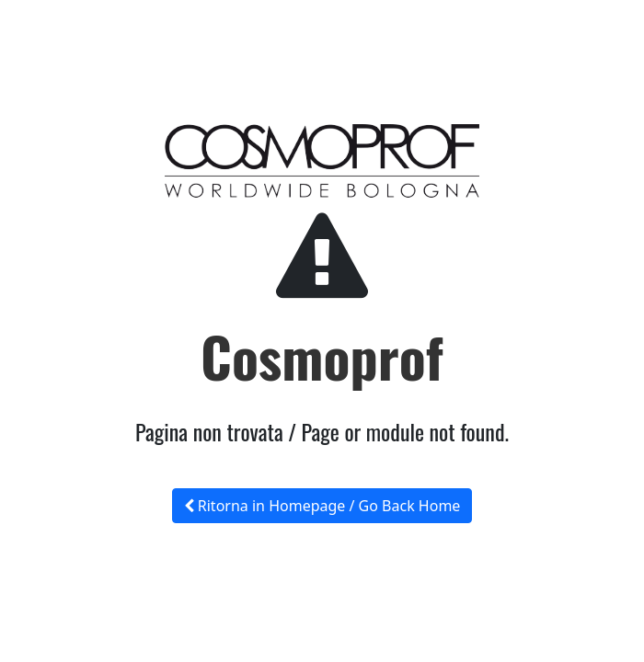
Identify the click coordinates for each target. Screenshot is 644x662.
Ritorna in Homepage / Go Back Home (322, 506)
